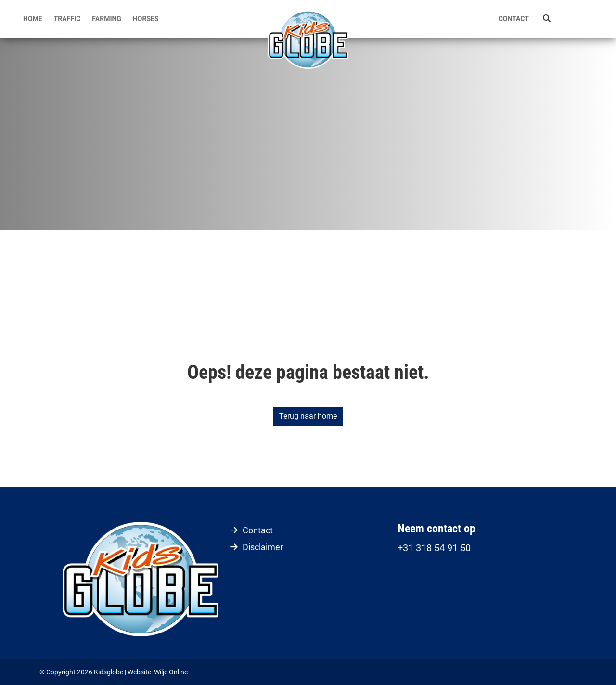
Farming (107, 19)
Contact (514, 19)
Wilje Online (171, 672)
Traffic (67, 19)
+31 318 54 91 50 (434, 548)
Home (33, 19)
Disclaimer (263, 547)
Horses (146, 19)
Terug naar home (308, 416)
